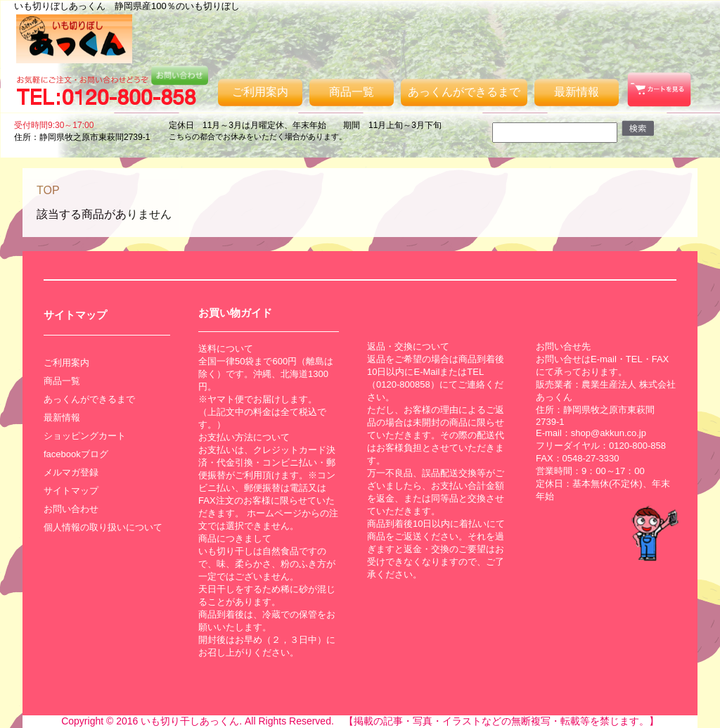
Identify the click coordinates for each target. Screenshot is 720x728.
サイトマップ (71, 491)
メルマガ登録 (71, 472)
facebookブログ (76, 454)
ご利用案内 (260, 92)
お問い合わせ (71, 509)
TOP (48, 190)
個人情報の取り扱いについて (103, 527)
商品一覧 (352, 92)
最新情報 (577, 92)
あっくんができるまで (464, 92)
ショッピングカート (85, 436)
